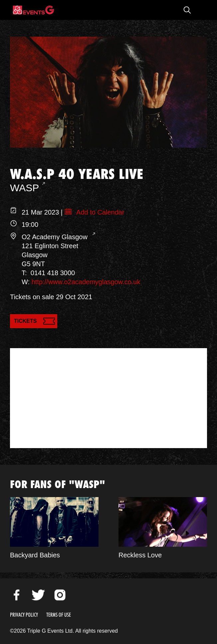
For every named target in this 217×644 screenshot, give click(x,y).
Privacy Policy (24, 615)
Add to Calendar (100, 212)
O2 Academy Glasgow (55, 237)
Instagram (60, 595)
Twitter (38, 595)
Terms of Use (59, 615)
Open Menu (200, 10)
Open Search (187, 10)
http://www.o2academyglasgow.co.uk (86, 282)
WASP (24, 188)
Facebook (17, 595)
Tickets (25, 321)
